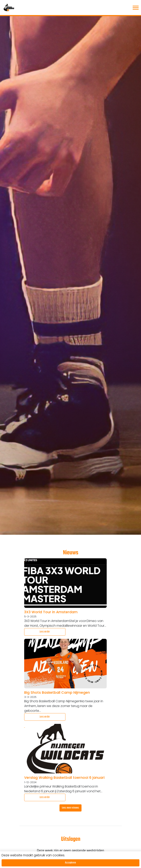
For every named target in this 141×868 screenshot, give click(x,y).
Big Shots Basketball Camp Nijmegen (57, 693)
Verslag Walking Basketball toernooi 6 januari (64, 778)
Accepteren (70, 863)
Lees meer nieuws (70, 808)
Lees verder (45, 632)
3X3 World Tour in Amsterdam (51, 612)
